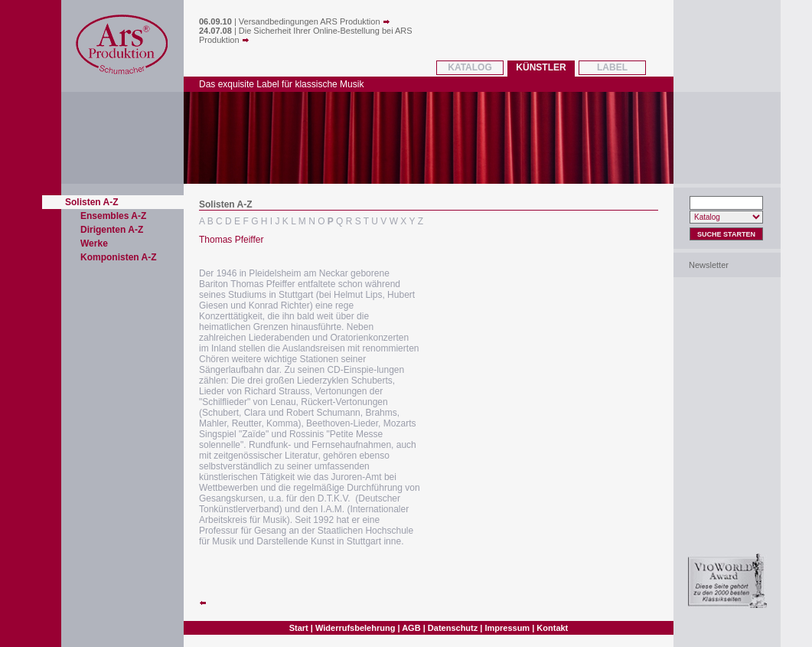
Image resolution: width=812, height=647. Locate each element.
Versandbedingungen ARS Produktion (315, 21)
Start (299, 628)
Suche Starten (726, 234)
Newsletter (709, 265)
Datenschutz (453, 628)
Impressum (507, 628)
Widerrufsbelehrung (355, 628)
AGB (411, 628)
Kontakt (552, 628)
